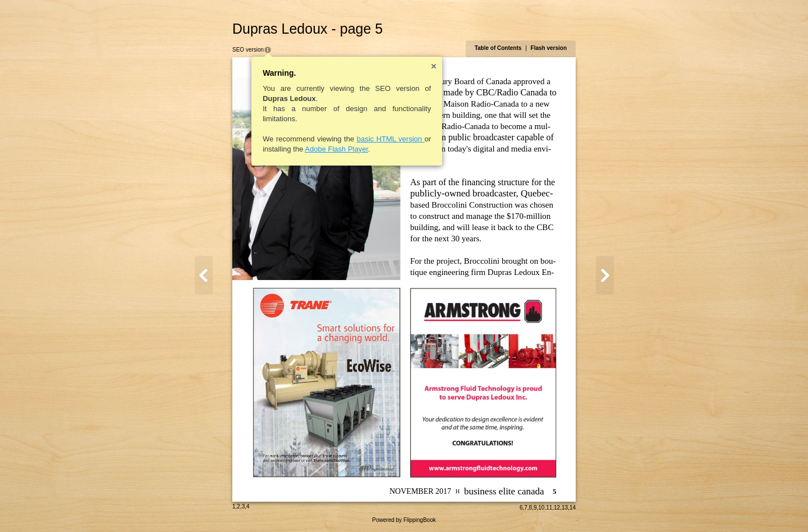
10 (541, 508)
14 (573, 508)
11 (549, 508)
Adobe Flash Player (336, 149)
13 (565, 508)
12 (557, 508)
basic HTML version (391, 139)
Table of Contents (498, 48)
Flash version (549, 48)
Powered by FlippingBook (404, 520)
